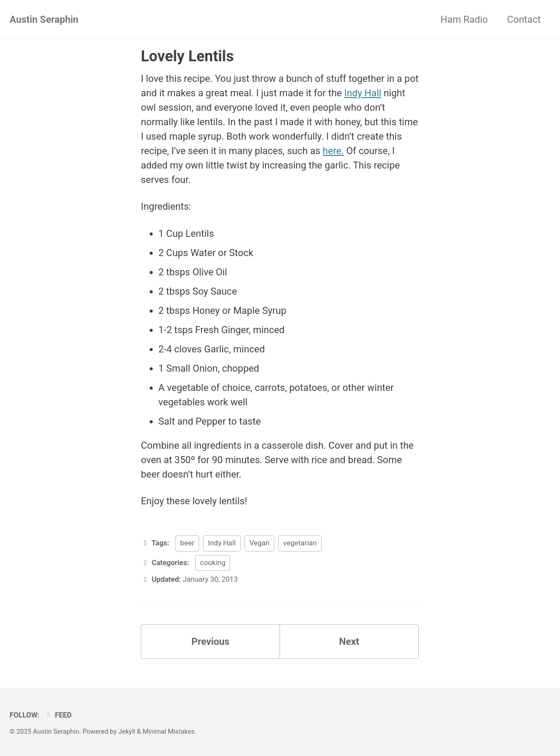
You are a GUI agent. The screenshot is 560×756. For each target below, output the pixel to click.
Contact (524, 19)
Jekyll (127, 731)
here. (334, 151)
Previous (211, 642)
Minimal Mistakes (169, 731)
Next (349, 642)
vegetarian (300, 543)
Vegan (259, 543)
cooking (213, 563)
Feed (58, 715)
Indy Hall (363, 93)
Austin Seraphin (44, 19)
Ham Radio (464, 19)
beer (187, 543)
